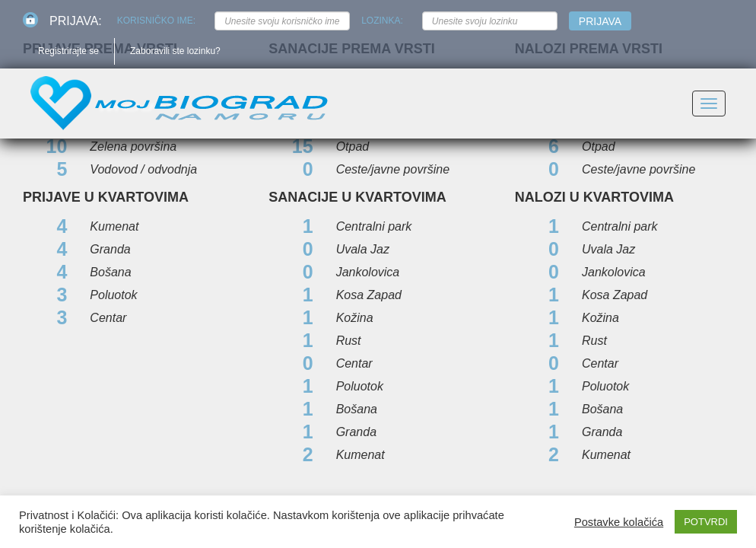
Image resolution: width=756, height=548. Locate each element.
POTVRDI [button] (706, 522)
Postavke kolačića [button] (619, 522)
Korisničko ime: (156, 21)
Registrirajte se (68, 51)
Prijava (600, 21)
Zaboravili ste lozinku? (175, 51)
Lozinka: (382, 21)
